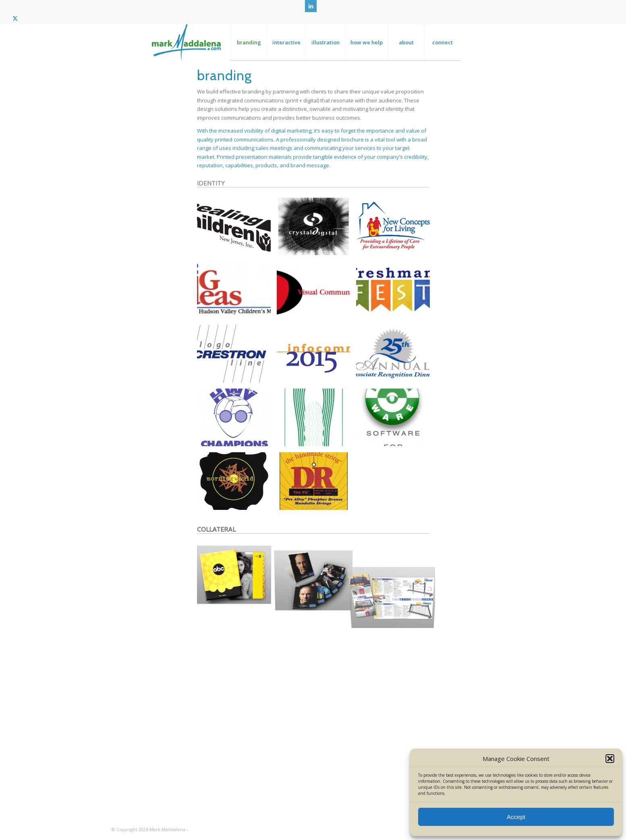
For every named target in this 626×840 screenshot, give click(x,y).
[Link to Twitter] (15, 18)
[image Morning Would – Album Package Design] (237, 484)
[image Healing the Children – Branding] (237, 229)
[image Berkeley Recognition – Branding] (396, 357)
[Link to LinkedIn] (311, 6)
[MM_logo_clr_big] (186, 42)
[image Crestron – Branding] (237, 357)
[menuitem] (249, 42)
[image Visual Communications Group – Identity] (317, 293)
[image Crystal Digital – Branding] (317, 229)
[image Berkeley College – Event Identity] (396, 293)
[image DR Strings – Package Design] (317, 484)
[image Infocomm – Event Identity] (317, 357)
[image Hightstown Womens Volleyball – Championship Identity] (237, 420)
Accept (516, 817)
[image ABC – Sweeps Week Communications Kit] (237, 576)
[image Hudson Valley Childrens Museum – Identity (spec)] (237, 293)
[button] (610, 759)
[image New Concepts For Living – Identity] (396, 229)
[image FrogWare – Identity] (396, 420)
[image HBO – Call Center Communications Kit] (317, 576)
